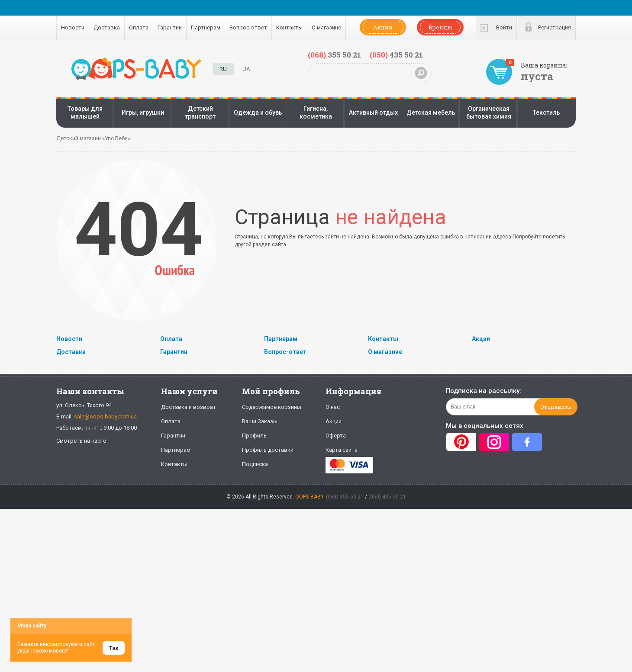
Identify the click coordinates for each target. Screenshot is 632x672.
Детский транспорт (200, 113)
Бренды (440, 27)
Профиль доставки (268, 450)
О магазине (326, 27)
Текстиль (547, 113)
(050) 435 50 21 (387, 497)
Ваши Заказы (260, 421)
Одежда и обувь (258, 113)
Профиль (254, 436)
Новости (73, 27)
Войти (504, 27)
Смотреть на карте (81, 441)
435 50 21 (396, 55)
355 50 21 (334, 55)
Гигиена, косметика (316, 113)
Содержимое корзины (272, 407)
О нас (333, 407)
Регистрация (555, 27)
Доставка (107, 27)
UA (246, 69)
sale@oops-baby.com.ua (105, 416)
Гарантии (170, 27)
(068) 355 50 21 (345, 497)
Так (114, 648)
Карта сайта (342, 450)
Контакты (289, 27)
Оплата (139, 27)
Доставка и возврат (189, 407)
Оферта (336, 436)
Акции (383, 27)
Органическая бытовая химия (489, 113)
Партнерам (206, 27)
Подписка (255, 464)
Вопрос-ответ (248, 27)
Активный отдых (373, 113)
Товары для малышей (85, 113)
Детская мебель (431, 113)
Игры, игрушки (143, 113)
